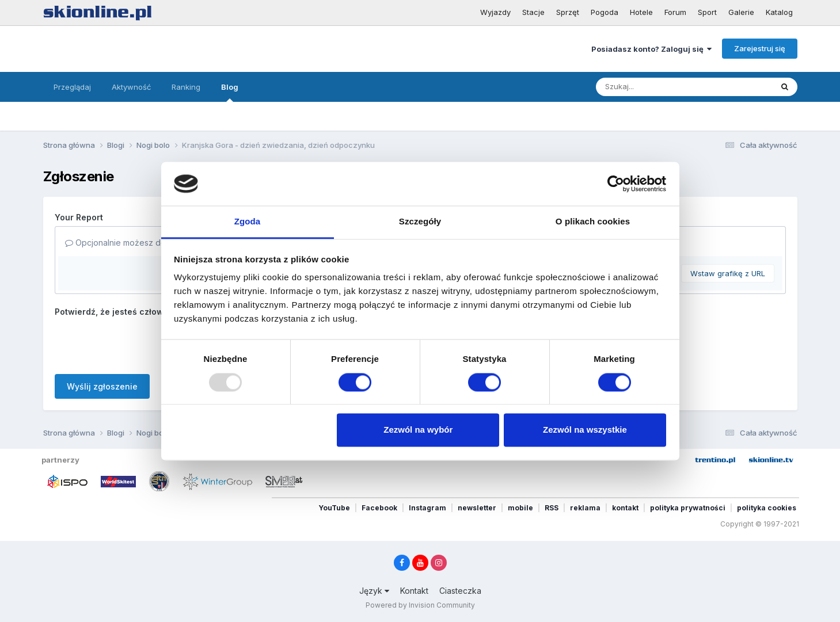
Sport (707, 12)
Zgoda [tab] (248, 222)
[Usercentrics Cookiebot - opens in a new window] (616, 184)
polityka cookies (767, 508)
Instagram (427, 508)
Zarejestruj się (760, 48)
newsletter (477, 508)
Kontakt (414, 591)
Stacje (533, 12)
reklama (585, 508)
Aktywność (131, 87)
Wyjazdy (495, 12)
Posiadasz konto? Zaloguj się (651, 49)
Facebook (379, 508)
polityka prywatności (688, 508)
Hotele (641, 12)
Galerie (741, 12)
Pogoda (605, 12)
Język (374, 591)
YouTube (334, 508)
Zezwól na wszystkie (585, 430)
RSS (552, 508)
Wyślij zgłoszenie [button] (102, 386)
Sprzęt (568, 12)
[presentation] (142, 343)
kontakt (625, 508)
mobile (520, 508)
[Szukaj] (647, 87)
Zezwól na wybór (418, 430)
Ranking (186, 87)
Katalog (779, 12)
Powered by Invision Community (420, 605)
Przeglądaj (72, 87)
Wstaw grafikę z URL (728, 273)
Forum (675, 12)
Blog (230, 92)
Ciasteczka (460, 591)
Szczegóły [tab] (420, 222)
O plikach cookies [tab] (593, 222)
